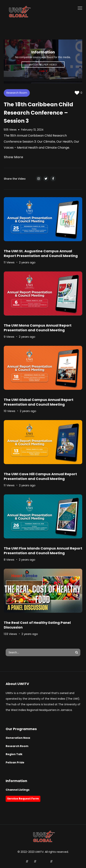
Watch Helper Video (43, 65)
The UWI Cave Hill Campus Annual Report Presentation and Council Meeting (40, 476)
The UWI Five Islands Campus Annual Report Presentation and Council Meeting (43, 551)
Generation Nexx (18, 738)
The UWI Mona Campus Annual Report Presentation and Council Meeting (38, 328)
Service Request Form (23, 799)
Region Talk (14, 754)
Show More (13, 157)
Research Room (17, 93)
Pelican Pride (15, 762)
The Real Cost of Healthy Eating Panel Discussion (37, 625)
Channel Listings (18, 790)
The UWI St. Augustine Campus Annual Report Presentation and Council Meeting (41, 253)
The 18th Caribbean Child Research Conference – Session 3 (38, 113)
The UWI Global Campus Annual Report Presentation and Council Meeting (39, 402)
